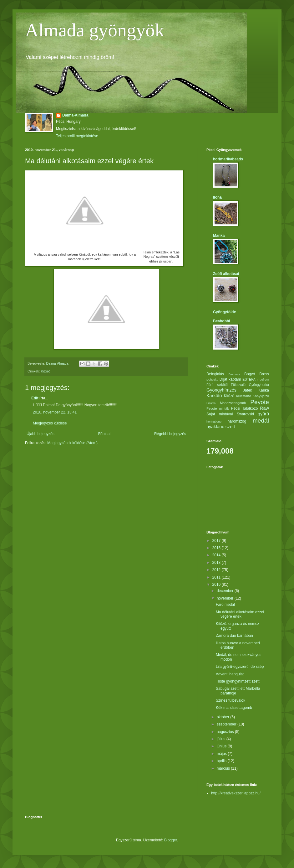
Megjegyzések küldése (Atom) (72, 443)
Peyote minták (218, 408)
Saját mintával (220, 414)
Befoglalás (215, 374)
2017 (217, 541)
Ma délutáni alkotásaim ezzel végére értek (240, 614)
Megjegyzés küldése (50, 423)
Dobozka (212, 379)
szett (230, 427)
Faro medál (225, 605)
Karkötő (214, 396)
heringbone (214, 421)
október (223, 717)
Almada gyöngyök (95, 30)
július (222, 739)
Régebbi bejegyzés (170, 434)
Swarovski (245, 414)
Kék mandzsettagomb (234, 708)
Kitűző (46, 371)
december (226, 591)
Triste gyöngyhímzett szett (238, 681)
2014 (217, 555)
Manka (219, 236)
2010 (217, 585)
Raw (264, 408)
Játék (248, 390)
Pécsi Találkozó (244, 408)
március (224, 768)
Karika (264, 390)
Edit (35, 398)
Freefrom (263, 379)
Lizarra (211, 403)
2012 (217, 570)
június (222, 746)
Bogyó (250, 374)
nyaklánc (215, 427)
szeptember (227, 724)
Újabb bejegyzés (41, 434)
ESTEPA (249, 379)
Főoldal (104, 434)
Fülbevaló (238, 385)
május (222, 754)
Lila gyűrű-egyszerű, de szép (240, 667)
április (222, 761)
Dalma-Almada (75, 115)
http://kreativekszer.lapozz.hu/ (236, 793)
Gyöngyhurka (259, 385)
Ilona (217, 197)
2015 (217, 548)
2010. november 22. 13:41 (55, 412)
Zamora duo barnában (234, 636)
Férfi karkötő (217, 385)
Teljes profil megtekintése (77, 136)
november (226, 598)
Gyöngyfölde (224, 312)
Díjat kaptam (230, 379)
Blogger (171, 840)
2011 (217, 577)
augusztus (226, 732)
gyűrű (263, 414)
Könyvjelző (261, 396)
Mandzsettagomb (233, 403)
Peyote (260, 402)
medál (261, 421)
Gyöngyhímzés (221, 390)
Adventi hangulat (230, 674)
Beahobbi (222, 321)
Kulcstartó (244, 396)
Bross (264, 374)
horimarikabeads (228, 159)
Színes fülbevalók (231, 700)
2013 (217, 563)
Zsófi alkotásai (226, 274)
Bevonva (234, 374)
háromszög (237, 421)
